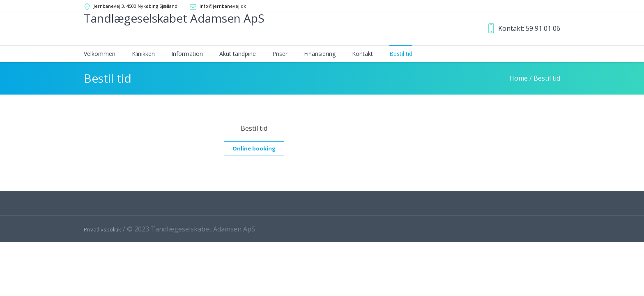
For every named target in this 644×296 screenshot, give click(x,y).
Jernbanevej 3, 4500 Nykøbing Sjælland (136, 6)
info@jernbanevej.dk (223, 6)
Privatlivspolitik (102, 229)
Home (519, 78)
